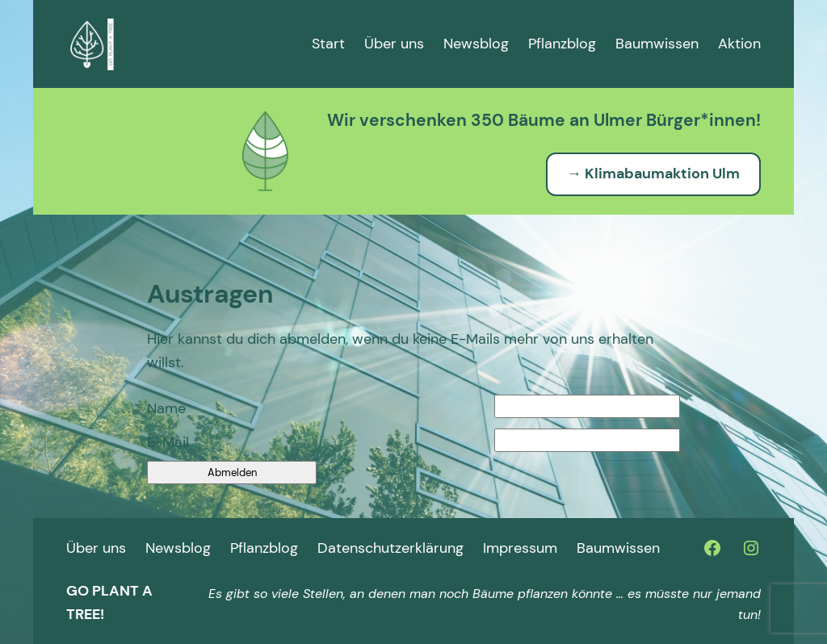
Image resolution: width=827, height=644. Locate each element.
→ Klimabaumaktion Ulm (653, 174)
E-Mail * (174, 442)
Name (166, 408)
